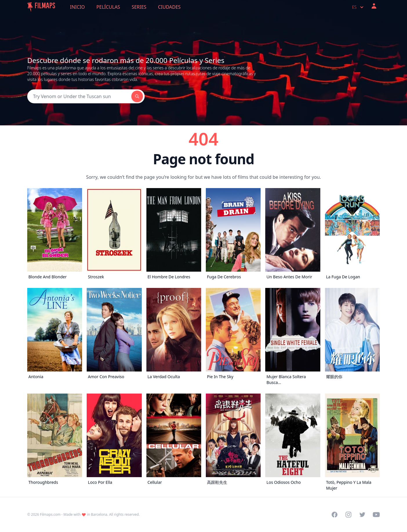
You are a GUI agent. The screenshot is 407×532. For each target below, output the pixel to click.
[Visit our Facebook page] (335, 515)
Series (139, 7)
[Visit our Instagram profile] (348, 515)
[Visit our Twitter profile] (362, 515)
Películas (108, 7)
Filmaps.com (50, 514)
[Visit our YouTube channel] (376, 515)
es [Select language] (358, 7)
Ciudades (169, 7)
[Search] (79, 96)
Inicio (78, 7)
